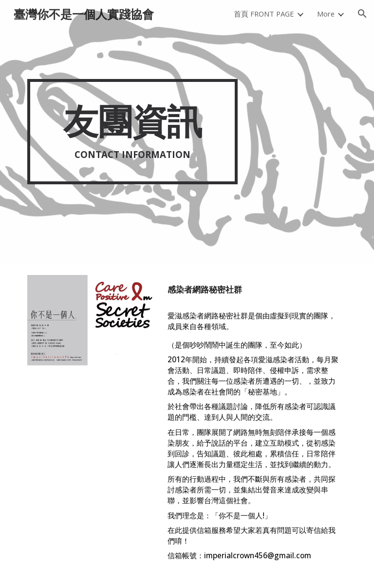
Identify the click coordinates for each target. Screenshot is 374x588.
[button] (362, 14)
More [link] (326, 14)
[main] (132, 132)
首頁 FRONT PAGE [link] (264, 14)
